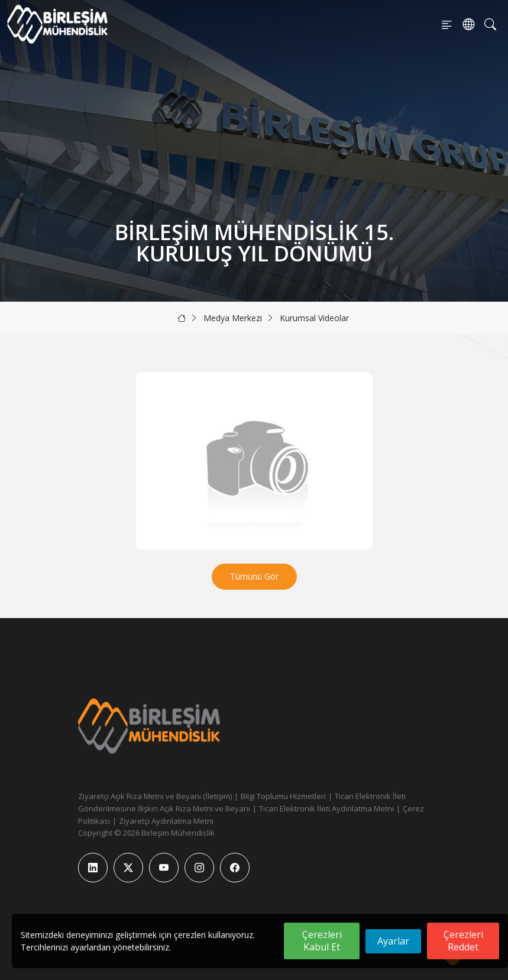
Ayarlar (393, 941)
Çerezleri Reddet (463, 941)
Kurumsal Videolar (314, 318)
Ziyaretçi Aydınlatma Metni (166, 821)
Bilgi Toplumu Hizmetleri (283, 796)
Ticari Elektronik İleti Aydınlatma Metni (326, 808)
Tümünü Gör (254, 576)
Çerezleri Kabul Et (322, 941)
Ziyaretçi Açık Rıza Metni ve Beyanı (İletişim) (155, 796)
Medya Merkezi (233, 318)
